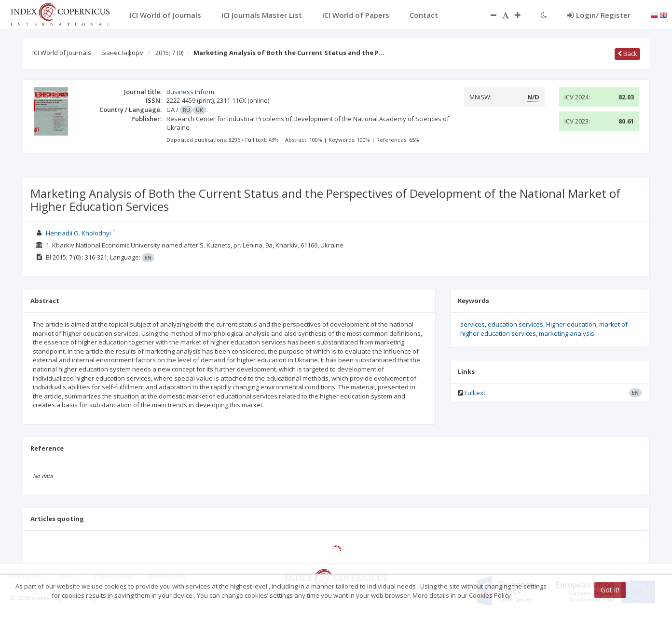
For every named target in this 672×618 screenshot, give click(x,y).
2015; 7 (169, 53)
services (473, 324)
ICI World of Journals (62, 53)
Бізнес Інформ (123, 53)
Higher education (571, 324)
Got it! (610, 590)
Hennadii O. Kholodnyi (78, 233)
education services (515, 324)
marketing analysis (567, 333)
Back (627, 54)
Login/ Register (599, 15)
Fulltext (475, 393)
